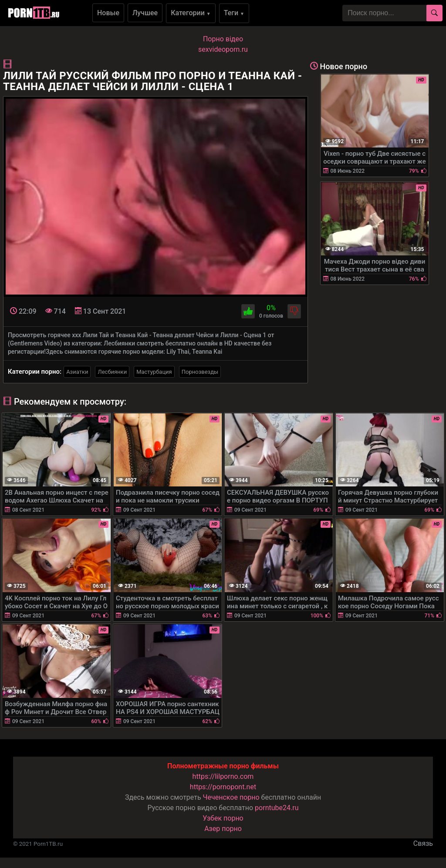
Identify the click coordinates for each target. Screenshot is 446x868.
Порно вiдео (223, 39)
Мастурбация (154, 372)
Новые (108, 13)
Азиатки (77, 372)
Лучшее (145, 13)
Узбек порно (223, 818)
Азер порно (223, 829)
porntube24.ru (277, 808)
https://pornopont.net (223, 787)
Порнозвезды (200, 372)
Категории (191, 13)
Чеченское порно (231, 797)
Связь (423, 843)
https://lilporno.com (223, 776)
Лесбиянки (112, 372)
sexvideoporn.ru (223, 49)
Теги (234, 13)
